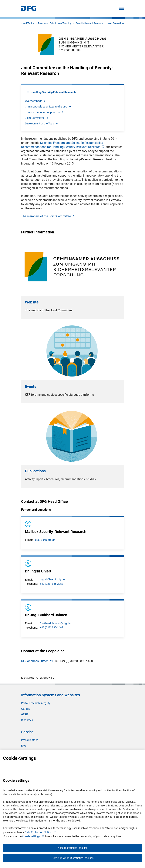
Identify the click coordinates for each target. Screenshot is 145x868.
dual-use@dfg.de (45, 540)
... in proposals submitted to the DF (48, 107)
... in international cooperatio (44, 112)
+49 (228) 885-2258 (52, 584)
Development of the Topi (42, 123)
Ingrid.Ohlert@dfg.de (52, 579)
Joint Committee (37, 118)
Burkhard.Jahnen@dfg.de (55, 623)
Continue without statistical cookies (73, 858)
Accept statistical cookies (73, 848)
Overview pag (35, 101)
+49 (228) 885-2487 (52, 627)
